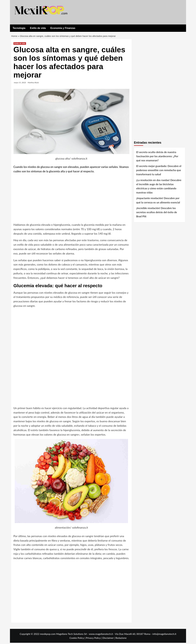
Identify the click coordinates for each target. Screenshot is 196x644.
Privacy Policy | (94, 639)
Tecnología (19, 28)
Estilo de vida (38, 28)
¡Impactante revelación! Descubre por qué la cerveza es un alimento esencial (158, 201)
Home (14, 37)
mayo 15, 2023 (20, 84)
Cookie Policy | (78, 639)
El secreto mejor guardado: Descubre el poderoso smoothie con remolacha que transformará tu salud (159, 171)
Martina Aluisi (33, 84)
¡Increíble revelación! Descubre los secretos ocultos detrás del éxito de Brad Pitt (157, 213)
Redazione (121, 639)
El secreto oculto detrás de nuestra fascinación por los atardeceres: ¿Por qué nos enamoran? (157, 157)
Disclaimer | (109, 639)
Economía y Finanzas (63, 28)
